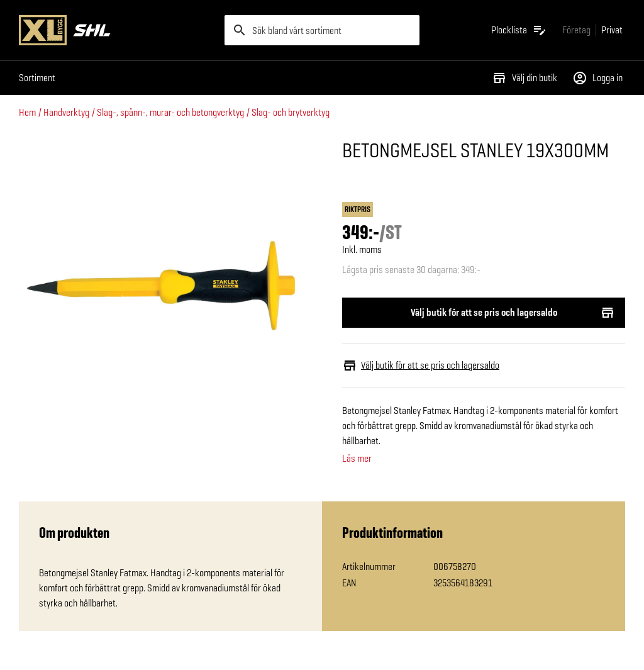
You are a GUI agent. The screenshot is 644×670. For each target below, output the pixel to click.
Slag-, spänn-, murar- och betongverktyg (170, 112)
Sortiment (37, 78)
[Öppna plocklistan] (519, 30)
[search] (322, 30)
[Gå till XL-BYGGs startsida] (117, 30)
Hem (27, 112)
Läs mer (357, 459)
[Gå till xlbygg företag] (576, 30)
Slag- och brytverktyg (291, 112)
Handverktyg (66, 112)
